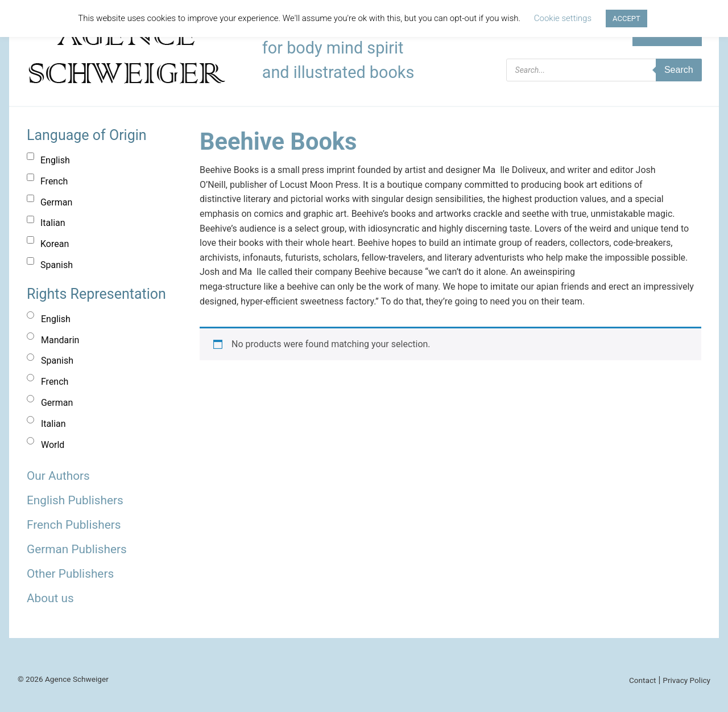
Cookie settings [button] (563, 18)
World (53, 445)
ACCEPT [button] (626, 18)
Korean (55, 244)
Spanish (57, 265)
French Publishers (74, 525)
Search (679, 70)
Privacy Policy (686, 680)
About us (50, 598)
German (56, 202)
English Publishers (75, 500)
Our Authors (58, 476)
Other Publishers (70, 574)
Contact (643, 680)
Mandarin (60, 340)
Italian (53, 223)
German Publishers (77, 549)
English (55, 160)
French (54, 181)
